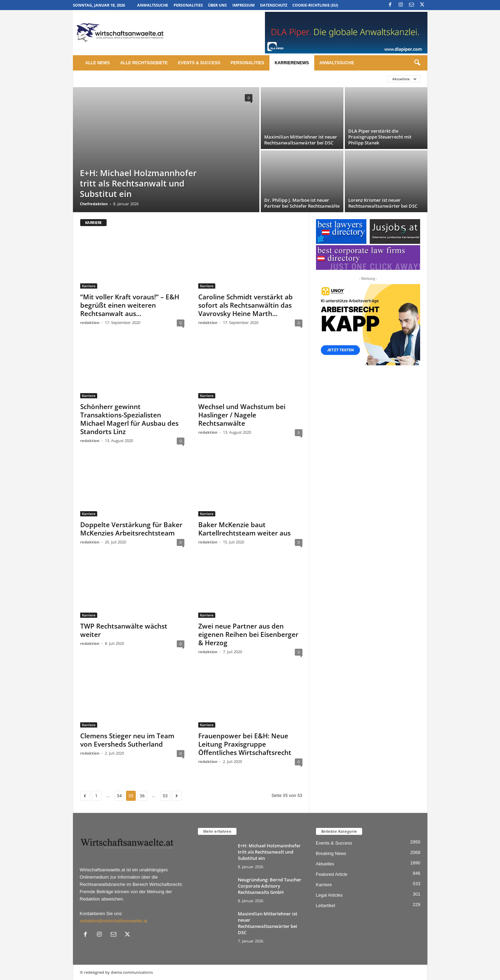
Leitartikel (326, 906)
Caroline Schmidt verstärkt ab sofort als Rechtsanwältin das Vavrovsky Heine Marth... (245, 305)
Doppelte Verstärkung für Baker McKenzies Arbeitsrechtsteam (131, 529)
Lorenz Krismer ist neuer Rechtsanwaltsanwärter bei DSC (383, 203)
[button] (417, 63)
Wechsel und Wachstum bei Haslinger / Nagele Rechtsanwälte (242, 415)
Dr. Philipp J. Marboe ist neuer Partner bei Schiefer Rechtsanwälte (302, 203)
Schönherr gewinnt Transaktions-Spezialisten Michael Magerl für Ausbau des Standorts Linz (129, 419)
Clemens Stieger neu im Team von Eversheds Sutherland (127, 740)
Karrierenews (292, 63)
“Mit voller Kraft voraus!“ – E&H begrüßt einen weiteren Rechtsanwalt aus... (130, 305)
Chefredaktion (94, 204)
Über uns (217, 5)
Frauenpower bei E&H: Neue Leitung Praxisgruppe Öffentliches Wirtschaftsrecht (245, 744)
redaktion (90, 322)
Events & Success (199, 63)
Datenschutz (274, 5)
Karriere (89, 286)
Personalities (188, 5)
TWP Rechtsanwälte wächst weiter (124, 630)
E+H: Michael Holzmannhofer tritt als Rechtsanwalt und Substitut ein (138, 183)
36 (142, 796)
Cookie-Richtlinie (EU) (315, 5)
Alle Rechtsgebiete (144, 63)
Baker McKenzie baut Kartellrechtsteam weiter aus (244, 529)
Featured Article (332, 874)
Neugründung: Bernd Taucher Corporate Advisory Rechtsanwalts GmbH (270, 886)
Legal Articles (329, 895)
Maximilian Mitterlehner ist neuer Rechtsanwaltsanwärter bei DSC (301, 140)
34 (119, 796)
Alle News (98, 63)
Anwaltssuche (153, 5)
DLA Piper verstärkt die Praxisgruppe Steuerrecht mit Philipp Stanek (380, 137)
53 (165, 796)
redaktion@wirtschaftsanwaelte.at (114, 921)
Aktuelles (325, 864)
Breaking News (331, 853)
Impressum (243, 5)
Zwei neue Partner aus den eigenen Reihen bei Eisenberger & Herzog (248, 634)
